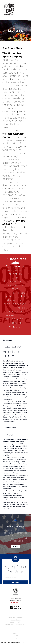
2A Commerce (15, 643)
